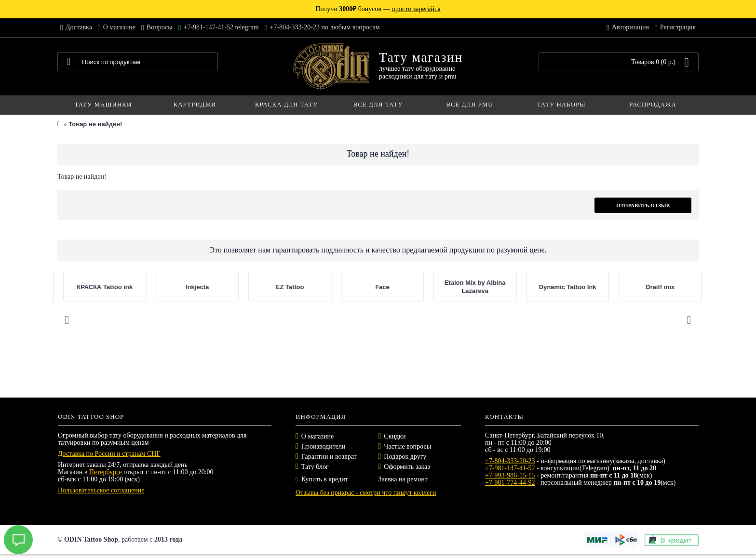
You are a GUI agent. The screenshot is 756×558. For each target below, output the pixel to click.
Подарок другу (405, 457)
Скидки (395, 436)
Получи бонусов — (378, 9)
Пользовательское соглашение (101, 490)
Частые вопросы (407, 446)
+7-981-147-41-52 (510, 468)
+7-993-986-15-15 (510, 475)
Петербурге (106, 472)
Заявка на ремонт (403, 479)
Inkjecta (517, 287)
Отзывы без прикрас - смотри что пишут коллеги (366, 493)
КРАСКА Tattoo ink (425, 287)
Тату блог (315, 467)
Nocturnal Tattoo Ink (240, 287)
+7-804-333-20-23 (510, 461)
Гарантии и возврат (329, 457)
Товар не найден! (95, 124)
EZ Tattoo (610, 287)
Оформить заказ (407, 467)
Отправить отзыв (643, 205)
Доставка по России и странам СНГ (109, 454)
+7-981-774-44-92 (510, 483)
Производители (324, 446)
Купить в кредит (322, 479)
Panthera (55, 287)
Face (703, 287)
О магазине (317, 436)
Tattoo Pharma (147, 287)
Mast (333, 287)
